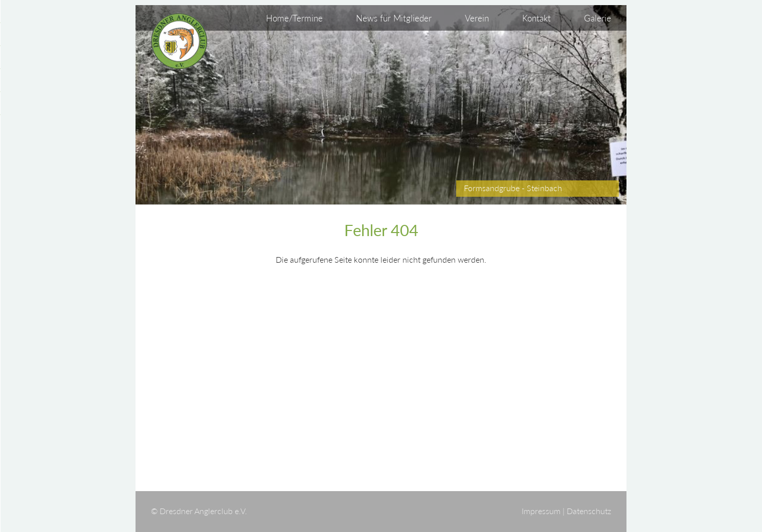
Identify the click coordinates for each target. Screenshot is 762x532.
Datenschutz (589, 511)
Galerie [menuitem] (598, 18)
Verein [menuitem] (477, 18)
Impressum (541, 511)
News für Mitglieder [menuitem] (394, 18)
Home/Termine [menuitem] (294, 18)
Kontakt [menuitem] (536, 18)
